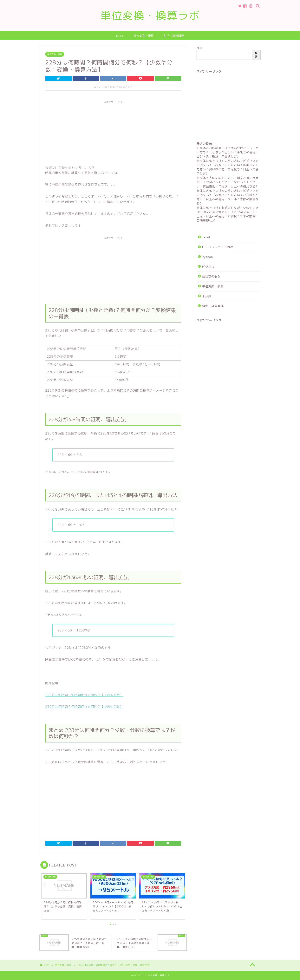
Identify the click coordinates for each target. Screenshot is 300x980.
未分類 (207, 296)
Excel (120, 36)
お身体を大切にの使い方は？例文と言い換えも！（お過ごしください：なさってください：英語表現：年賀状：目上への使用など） (228, 182)
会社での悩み (211, 276)
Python (207, 257)
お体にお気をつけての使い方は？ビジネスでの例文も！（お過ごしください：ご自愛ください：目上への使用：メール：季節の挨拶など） (228, 197)
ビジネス (208, 267)
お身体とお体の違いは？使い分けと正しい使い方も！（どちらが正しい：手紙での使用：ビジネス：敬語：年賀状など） (228, 152)
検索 (200, 48)
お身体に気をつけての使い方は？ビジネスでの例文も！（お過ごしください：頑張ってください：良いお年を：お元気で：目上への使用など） (228, 167)
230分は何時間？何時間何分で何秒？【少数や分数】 (84, 707)
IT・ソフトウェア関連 (218, 247)
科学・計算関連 (174, 36)
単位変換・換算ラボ (150, 16)
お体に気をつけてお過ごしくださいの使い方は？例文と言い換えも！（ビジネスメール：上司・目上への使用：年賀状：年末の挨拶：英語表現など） (228, 214)
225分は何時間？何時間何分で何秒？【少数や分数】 (84, 695)
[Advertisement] (113, 133)
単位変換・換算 (144, 36)
